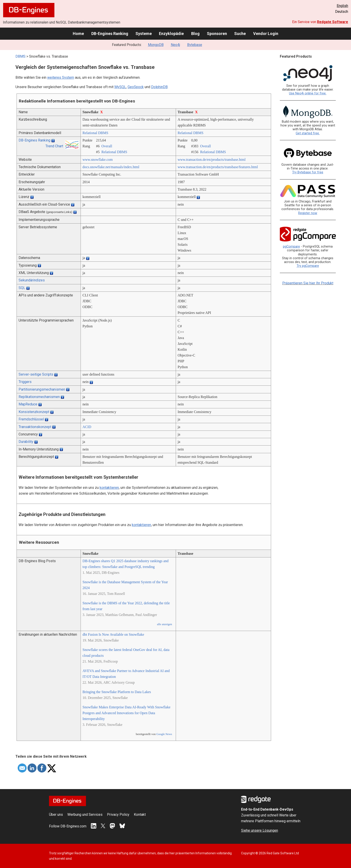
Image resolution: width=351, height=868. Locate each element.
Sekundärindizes (32, 280)
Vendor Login (266, 34)
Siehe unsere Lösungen (260, 830)
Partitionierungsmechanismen (42, 389)
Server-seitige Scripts (36, 374)
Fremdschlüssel (31, 419)
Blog (195, 34)
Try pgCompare (308, 266)
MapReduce (28, 404)
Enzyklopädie (171, 34)
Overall (107, 146)
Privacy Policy (118, 815)
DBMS (20, 56)
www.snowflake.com (98, 160)
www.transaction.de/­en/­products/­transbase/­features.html (218, 167)
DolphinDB (159, 87)
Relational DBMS (95, 133)
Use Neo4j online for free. (308, 93)
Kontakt (140, 815)
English (342, 6)
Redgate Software (333, 22)
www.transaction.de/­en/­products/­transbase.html (212, 160)
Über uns (56, 815)
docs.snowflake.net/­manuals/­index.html (111, 167)
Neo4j (175, 45)
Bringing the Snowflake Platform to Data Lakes (117, 692)
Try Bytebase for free (308, 172)
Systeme (144, 34)
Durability (26, 442)
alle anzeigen (164, 624)
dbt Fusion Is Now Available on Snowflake (113, 634)
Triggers (25, 382)
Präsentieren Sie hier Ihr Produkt (308, 283)
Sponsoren (217, 34)
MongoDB (156, 45)
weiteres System (61, 77)
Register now (308, 213)
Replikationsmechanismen (39, 397)
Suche (240, 34)
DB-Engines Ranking (110, 34)
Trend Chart (54, 146)
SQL (22, 288)
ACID (87, 427)
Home (78, 34)
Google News (164, 734)
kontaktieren (109, 488)
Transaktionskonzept (35, 427)
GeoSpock (136, 87)
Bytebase (195, 45)
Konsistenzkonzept (34, 412)
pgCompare (291, 247)
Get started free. (308, 133)
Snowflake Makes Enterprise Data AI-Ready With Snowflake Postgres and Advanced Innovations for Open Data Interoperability (127, 713)
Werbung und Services (85, 815)
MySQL (120, 87)
